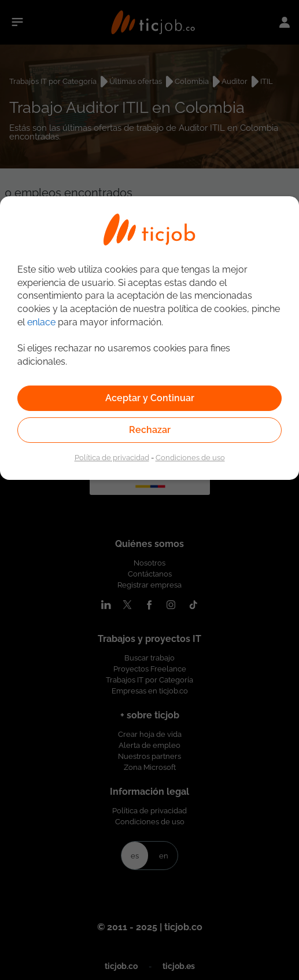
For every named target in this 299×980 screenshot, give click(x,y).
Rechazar (150, 430)
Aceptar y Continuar (150, 398)
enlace (41, 322)
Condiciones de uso (190, 457)
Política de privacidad (112, 457)
